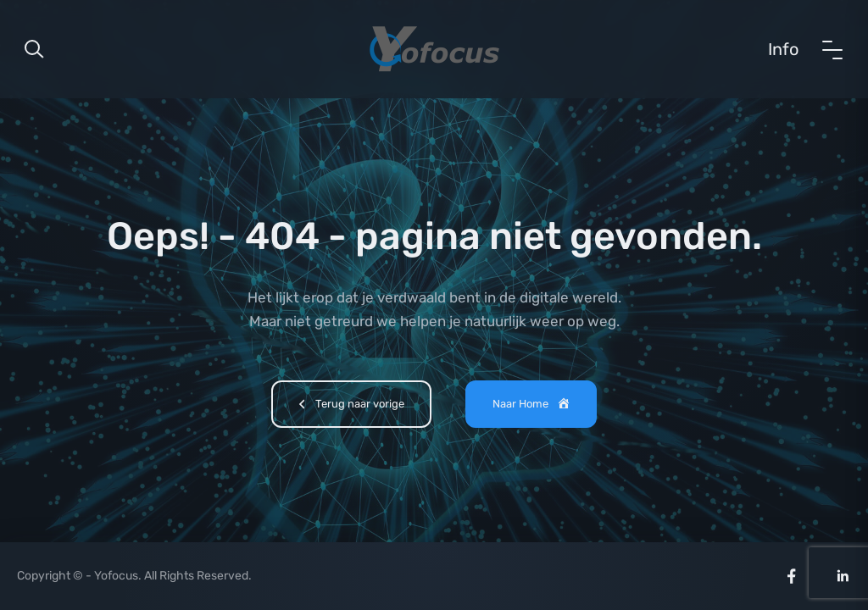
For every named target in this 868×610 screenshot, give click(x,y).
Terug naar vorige (349, 406)
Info (783, 49)
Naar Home (532, 405)
